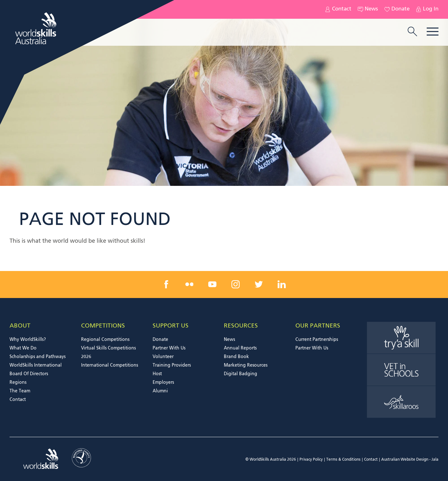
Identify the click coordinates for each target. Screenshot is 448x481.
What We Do (23, 348)
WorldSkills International (36, 365)
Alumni (160, 391)
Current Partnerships (317, 340)
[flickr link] (190, 284)
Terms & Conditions (343, 460)
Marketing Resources (246, 365)
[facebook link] (166, 284)
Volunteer (163, 357)
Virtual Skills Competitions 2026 (108, 352)
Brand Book (236, 357)
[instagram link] (236, 284)
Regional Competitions (105, 340)
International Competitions (110, 365)
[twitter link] (258, 284)
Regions (18, 383)
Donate (397, 9)
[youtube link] (212, 284)
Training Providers (172, 365)
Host (157, 374)
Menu (433, 32)
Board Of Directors (29, 374)
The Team (20, 391)
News (368, 9)
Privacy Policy (311, 460)
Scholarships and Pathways (38, 357)
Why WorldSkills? (28, 340)
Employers (163, 383)
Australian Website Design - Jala (410, 460)
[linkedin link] (282, 284)
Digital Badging (241, 374)
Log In (427, 9)
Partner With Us (169, 348)
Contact (338, 9)
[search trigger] (412, 32)
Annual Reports (240, 348)
